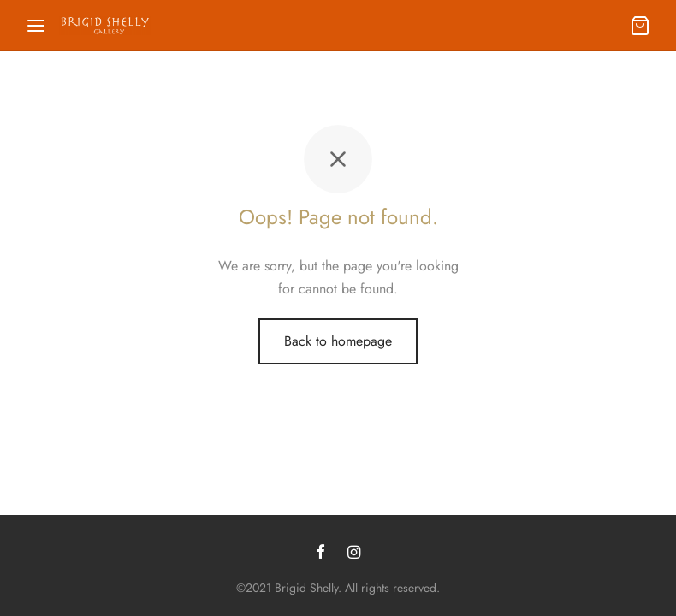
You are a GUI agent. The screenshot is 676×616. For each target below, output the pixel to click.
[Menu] (36, 26)
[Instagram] (354, 554)
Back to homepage (338, 341)
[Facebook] (320, 554)
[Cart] (640, 26)
